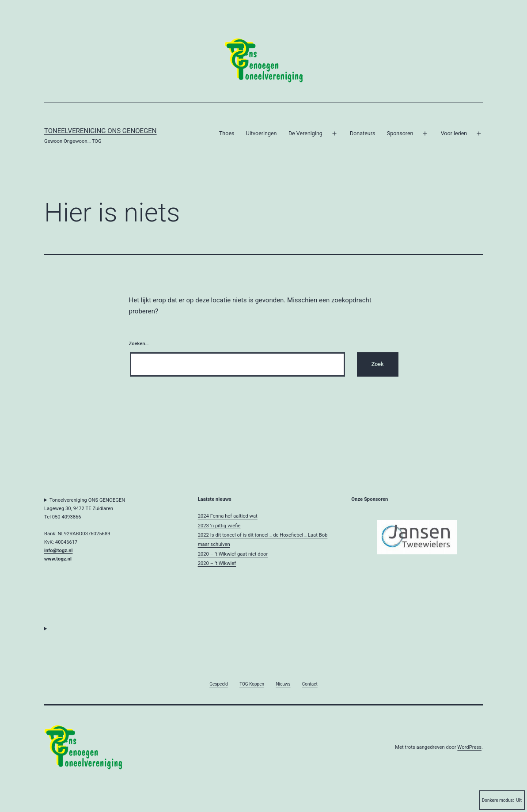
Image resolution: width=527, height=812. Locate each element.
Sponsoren (400, 133)
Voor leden (454, 133)
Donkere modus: (502, 800)
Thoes (227, 133)
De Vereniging (305, 133)
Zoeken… (139, 344)
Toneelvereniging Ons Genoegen (100, 131)
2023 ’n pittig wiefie (219, 526)
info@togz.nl (58, 551)
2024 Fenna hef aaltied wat (228, 516)
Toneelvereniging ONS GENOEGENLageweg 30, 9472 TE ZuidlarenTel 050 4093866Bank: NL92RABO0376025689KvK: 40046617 (85, 530)
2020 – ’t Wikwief (217, 563)
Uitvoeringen (262, 133)
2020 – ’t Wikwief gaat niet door (233, 554)
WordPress (469, 747)
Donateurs (362, 133)
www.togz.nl (58, 559)
